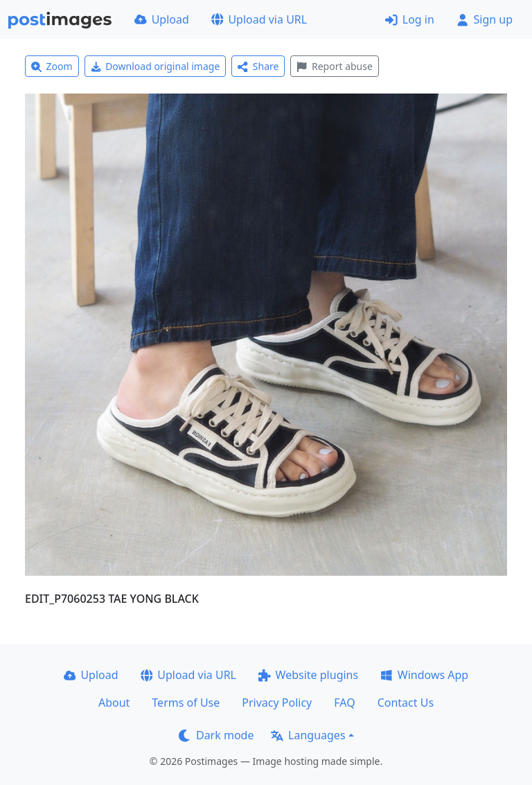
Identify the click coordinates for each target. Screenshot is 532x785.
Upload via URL (259, 19)
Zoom (52, 66)
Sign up (485, 19)
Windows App (424, 675)
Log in (410, 19)
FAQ (344, 703)
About (114, 703)
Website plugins (308, 675)
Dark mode (216, 735)
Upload (162, 19)
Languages (308, 735)
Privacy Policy (277, 703)
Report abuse (334, 66)
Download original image (156, 66)
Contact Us (406, 703)
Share (258, 66)
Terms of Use (186, 703)
